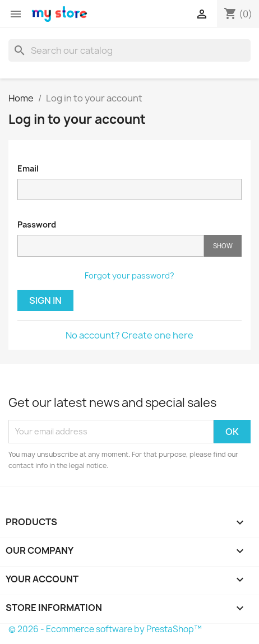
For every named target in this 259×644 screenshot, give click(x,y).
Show (223, 246)
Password (37, 224)
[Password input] (111, 246)
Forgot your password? (129, 275)
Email (28, 168)
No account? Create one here (129, 335)
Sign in (45, 300)
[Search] (129, 50)
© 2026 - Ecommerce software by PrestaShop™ (105, 629)
